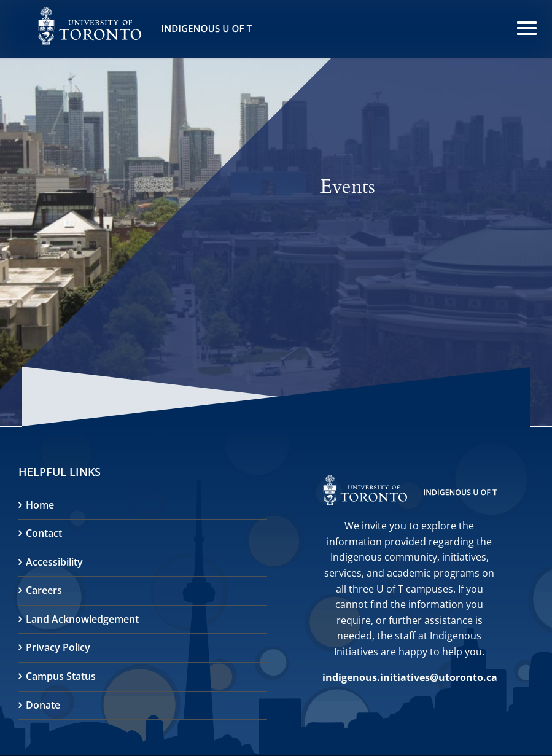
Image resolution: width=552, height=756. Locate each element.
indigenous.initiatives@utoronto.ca (410, 677)
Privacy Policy (58, 647)
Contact (44, 533)
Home (40, 505)
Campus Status (61, 676)
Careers (44, 590)
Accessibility (54, 562)
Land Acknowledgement (82, 619)
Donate (43, 705)
